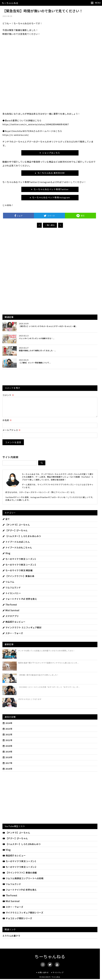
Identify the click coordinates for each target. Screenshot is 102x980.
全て (6, 522)
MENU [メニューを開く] (98, 3)
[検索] (42, 466)
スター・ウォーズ (13, 637)
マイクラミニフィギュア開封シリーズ (23, 916)
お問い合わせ (43, 976)
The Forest (10, 608)
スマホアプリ (11, 619)
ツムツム (8, 585)
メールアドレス (12, 433)
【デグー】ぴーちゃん (15, 534)
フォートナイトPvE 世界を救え (20, 893)
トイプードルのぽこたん (16, 545)
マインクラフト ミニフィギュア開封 (22, 631)
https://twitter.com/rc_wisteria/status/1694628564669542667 (36, 124)
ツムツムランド (12, 591)
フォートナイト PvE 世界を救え (20, 602)
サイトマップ (58, 976)
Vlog (6, 557)
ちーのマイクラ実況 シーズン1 (19, 562)
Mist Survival (11, 614)
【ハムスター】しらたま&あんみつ (22, 847)
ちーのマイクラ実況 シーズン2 (19, 568)
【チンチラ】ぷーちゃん (16, 528)
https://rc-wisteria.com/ (16, 135)
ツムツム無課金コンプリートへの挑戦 (23, 882)
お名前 (7, 424)
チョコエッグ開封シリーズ (17, 922)
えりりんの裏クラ (11, 939)
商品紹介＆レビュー (14, 625)
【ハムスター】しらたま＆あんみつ (22, 539)
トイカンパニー (12, 597)
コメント (8, 395)
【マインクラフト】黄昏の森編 (20, 876)
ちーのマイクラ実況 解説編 (17, 574)
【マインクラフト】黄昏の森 (18, 579)
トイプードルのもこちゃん (17, 551)
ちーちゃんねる (10, 3)
